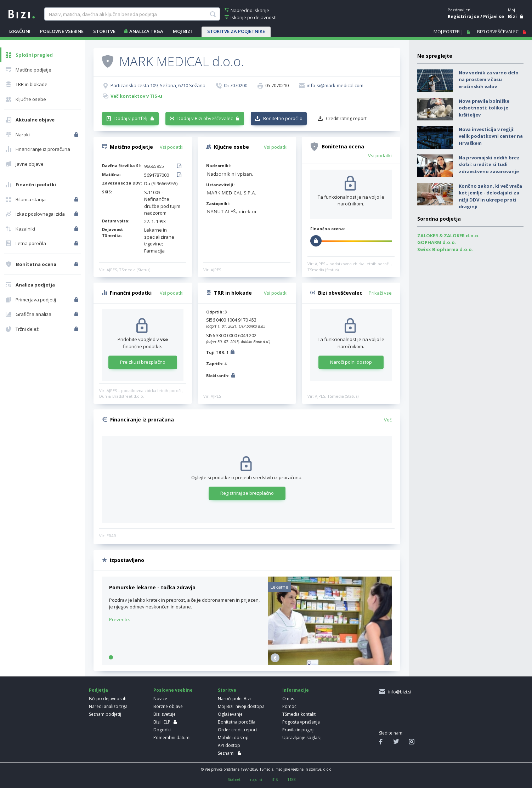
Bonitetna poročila (237, 722)
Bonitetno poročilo (283, 118)
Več (388, 420)
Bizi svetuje (165, 714)
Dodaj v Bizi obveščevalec (205, 118)
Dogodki (162, 730)
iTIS (275, 780)
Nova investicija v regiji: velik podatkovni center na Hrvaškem (491, 136)
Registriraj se (463, 16)
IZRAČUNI (19, 31)
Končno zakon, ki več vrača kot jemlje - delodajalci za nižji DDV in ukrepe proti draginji (490, 196)
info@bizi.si (399, 692)
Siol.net (234, 780)
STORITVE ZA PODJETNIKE (236, 31)
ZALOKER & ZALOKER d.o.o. (448, 236)
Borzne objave (168, 706)
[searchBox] (132, 14)
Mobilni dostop (233, 738)
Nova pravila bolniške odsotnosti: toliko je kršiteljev (484, 108)
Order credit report (237, 730)
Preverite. (120, 619)
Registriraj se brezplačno (247, 493)
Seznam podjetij (105, 714)
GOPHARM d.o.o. (437, 242)
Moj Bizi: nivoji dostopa (241, 706)
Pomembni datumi (172, 738)
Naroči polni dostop (351, 362)
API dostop (229, 745)
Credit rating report (346, 118)
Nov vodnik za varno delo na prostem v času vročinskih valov (489, 80)
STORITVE (104, 31)
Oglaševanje (230, 714)
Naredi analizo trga (108, 706)
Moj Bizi (182, 31)
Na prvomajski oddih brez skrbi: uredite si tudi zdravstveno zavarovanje (489, 165)
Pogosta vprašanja (301, 722)
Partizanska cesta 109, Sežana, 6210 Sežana (158, 85)
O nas (288, 699)
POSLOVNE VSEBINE (62, 31)
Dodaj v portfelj (131, 118)
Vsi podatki (172, 147)
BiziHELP (162, 722)
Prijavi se (494, 16)
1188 (292, 780)
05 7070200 (236, 85)
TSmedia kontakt (299, 714)
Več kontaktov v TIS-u (136, 96)
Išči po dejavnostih (108, 699)
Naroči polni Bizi (234, 699)
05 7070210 (277, 85)
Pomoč (289, 706)
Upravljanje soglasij (302, 738)
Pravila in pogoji (298, 730)
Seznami (226, 753)
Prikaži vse (380, 293)
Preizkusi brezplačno (143, 362)
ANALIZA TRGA (146, 31)
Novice (160, 699)
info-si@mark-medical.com (335, 85)
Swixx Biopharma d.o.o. (445, 249)
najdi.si (256, 780)
